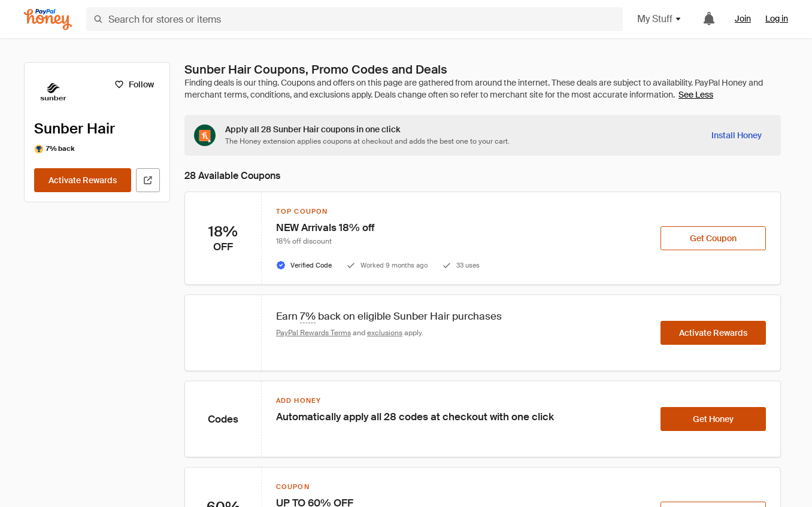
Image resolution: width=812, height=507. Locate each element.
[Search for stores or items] (355, 19)
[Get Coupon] (713, 238)
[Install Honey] (737, 135)
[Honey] (48, 19)
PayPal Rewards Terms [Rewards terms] (313, 333)
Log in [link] (777, 19)
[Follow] (134, 84)
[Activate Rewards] (83, 180)
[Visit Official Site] (148, 180)
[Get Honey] (713, 419)
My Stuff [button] (660, 19)
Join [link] (743, 19)
